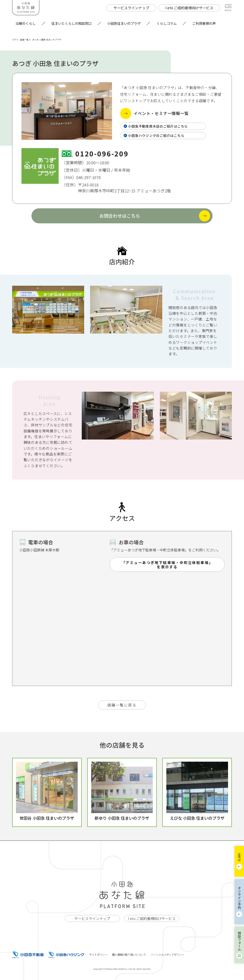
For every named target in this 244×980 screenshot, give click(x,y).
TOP (15, 40)
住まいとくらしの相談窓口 (71, 23)
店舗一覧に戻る (122, 705)
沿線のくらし (25, 23)
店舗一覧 (25, 40)
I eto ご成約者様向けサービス (152, 918)
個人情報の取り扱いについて (129, 955)
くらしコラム (167, 23)
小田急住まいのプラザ (124, 23)
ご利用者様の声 (204, 23)
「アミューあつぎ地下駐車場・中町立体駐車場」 (167, 565)
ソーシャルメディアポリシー (168, 955)
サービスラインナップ (92, 918)
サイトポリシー (98, 955)
